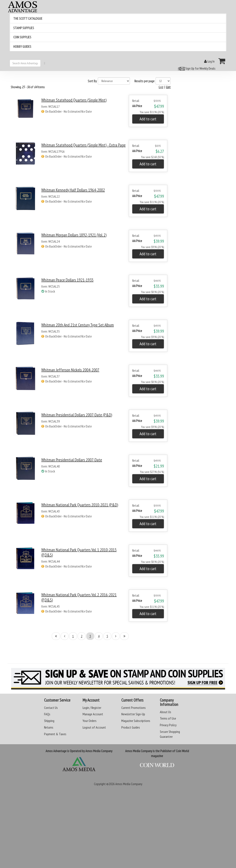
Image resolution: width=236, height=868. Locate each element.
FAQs (47, 714)
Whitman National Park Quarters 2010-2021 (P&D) (80, 505)
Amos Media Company (129, 784)
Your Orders (90, 721)
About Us (165, 712)
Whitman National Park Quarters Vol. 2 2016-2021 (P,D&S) (79, 597)
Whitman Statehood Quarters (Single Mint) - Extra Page (83, 145)
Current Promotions (134, 708)
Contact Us (51, 708)
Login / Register (92, 708)
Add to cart (148, 119)
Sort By (92, 81)
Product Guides (131, 727)
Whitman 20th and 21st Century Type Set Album (78, 325)
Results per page (144, 81)
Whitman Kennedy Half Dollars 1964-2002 (73, 190)
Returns (49, 727)
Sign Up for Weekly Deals (196, 68)
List (168, 87)
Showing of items (28, 87)
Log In (209, 61)
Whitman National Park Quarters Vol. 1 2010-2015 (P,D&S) (79, 552)
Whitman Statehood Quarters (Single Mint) (74, 100)
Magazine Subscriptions (136, 721)
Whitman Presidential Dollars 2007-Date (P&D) (77, 415)
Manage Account (93, 714)
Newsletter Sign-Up (133, 714)
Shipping (49, 721)
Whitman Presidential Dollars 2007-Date (72, 460)
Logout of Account (94, 727)
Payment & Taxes (55, 734)
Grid (161, 87)
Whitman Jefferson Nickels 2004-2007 (70, 370)
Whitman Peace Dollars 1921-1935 (67, 280)
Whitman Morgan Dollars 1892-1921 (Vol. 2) (74, 235)
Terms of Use (168, 718)
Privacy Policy (168, 725)
